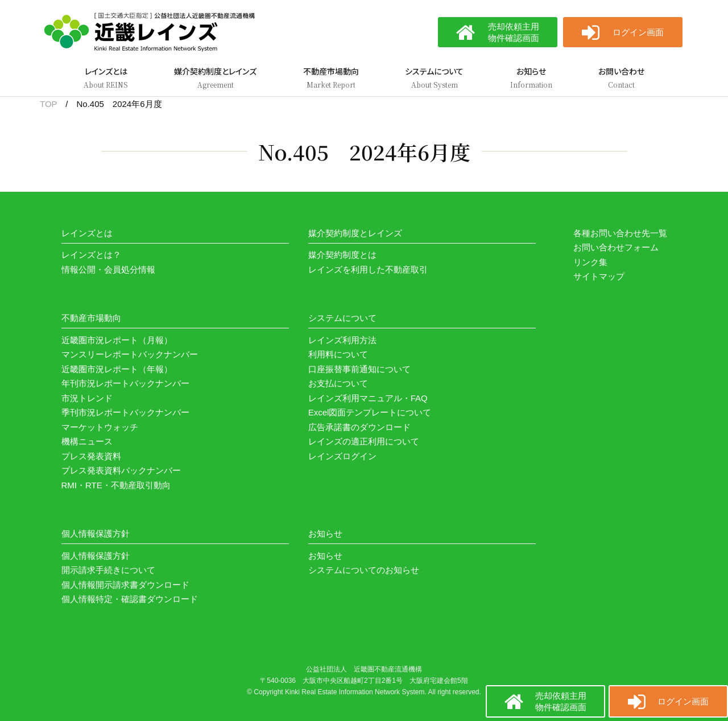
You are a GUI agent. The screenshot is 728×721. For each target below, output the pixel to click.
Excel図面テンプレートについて (370, 412)
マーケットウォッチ (100, 427)
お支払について (338, 383)
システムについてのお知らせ (364, 570)
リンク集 (590, 262)
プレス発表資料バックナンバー (121, 470)
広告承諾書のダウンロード (359, 427)
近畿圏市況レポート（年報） (117, 369)
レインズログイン (342, 456)
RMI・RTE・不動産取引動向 (116, 485)
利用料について (338, 354)
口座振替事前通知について (359, 369)
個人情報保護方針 (96, 556)
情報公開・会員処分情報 (108, 269)
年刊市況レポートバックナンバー (125, 383)
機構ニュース (87, 441)
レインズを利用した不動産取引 (368, 269)
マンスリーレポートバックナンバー (130, 354)
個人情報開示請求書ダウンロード (125, 585)
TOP (48, 104)
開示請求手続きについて (108, 570)
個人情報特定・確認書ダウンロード (130, 599)
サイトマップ (599, 276)
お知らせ (325, 556)
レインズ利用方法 (342, 340)
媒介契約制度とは (342, 255)
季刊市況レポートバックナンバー (125, 412)
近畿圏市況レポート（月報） (117, 340)
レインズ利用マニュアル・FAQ (368, 398)
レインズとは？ (91, 255)
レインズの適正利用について (364, 441)
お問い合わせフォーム (616, 247)
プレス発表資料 (91, 456)
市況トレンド (87, 398)
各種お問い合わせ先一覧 (620, 233)
